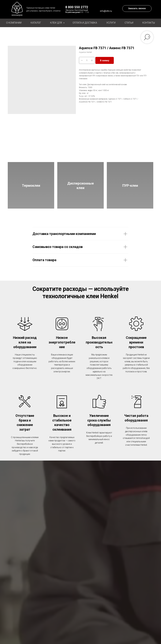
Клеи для (56, 23)
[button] (137, 9)
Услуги (111, 23)
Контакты (149, 23)
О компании (14, 23)
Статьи (129, 23)
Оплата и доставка (85, 23)
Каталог (36, 23)
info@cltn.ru (106, 11)
